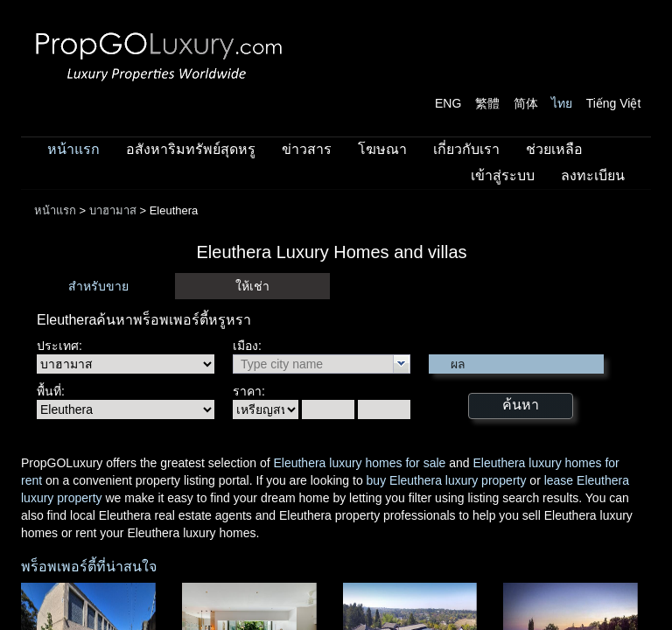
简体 (526, 103)
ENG (448, 103)
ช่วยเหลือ (554, 149)
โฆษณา (382, 149)
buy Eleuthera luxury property (447, 480)
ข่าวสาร (307, 149)
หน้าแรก (73, 149)
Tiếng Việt (614, 103)
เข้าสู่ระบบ (503, 175)
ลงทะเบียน (593, 175)
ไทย (562, 103)
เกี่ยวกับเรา (466, 149)
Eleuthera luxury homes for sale (359, 463)
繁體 (487, 103)
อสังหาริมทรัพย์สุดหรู (191, 149)
